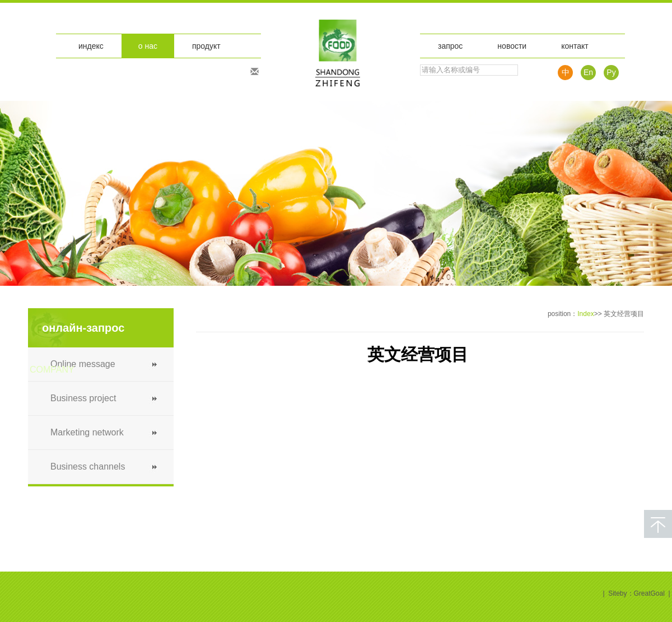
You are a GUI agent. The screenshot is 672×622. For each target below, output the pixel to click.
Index (585, 314)
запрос (450, 46)
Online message (83, 364)
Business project (83, 398)
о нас (148, 46)
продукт (206, 46)
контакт (575, 46)
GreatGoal (649, 593)
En (588, 72)
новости (512, 46)
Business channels (88, 467)
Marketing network (87, 432)
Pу (611, 72)
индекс (91, 46)
